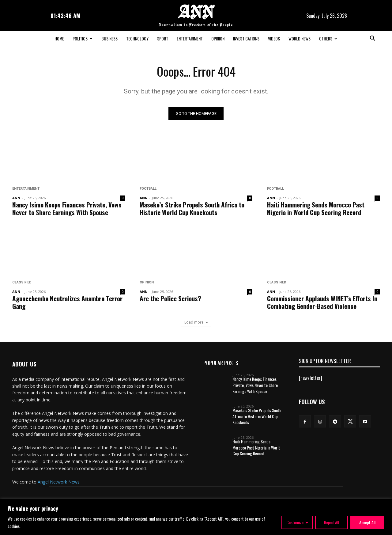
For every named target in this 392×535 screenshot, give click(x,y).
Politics (83, 38)
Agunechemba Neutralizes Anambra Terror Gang (67, 302)
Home (59, 38)
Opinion (218, 38)
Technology (137, 38)
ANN (16, 198)
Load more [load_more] (196, 323)
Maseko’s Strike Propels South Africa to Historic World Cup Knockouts (192, 209)
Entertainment (190, 38)
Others (328, 38)
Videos (274, 38)
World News (300, 38)
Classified (22, 283)
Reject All (332, 522)
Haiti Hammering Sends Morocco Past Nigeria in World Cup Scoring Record (316, 209)
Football (148, 189)
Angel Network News (59, 482)
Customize (295, 522)
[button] (372, 39)
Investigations (246, 38)
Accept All (367, 522)
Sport (163, 38)
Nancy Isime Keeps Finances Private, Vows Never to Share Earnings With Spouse (67, 209)
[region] (196, 517)
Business (109, 38)
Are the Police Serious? (170, 299)
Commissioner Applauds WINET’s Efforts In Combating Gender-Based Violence (322, 302)
